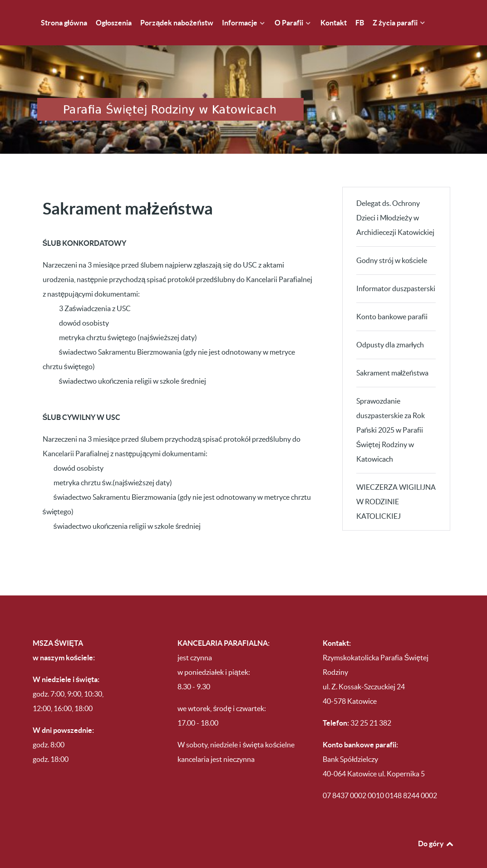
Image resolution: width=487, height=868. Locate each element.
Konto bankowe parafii (392, 297)
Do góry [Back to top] (436, 824)
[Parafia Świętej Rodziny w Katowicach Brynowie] (244, 90)
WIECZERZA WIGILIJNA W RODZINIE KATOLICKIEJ (396, 482)
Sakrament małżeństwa (392, 353)
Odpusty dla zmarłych (390, 325)
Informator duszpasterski (396, 269)
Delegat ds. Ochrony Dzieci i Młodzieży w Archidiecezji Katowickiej (395, 198)
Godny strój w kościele (392, 241)
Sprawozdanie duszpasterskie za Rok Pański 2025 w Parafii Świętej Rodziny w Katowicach (391, 410)
